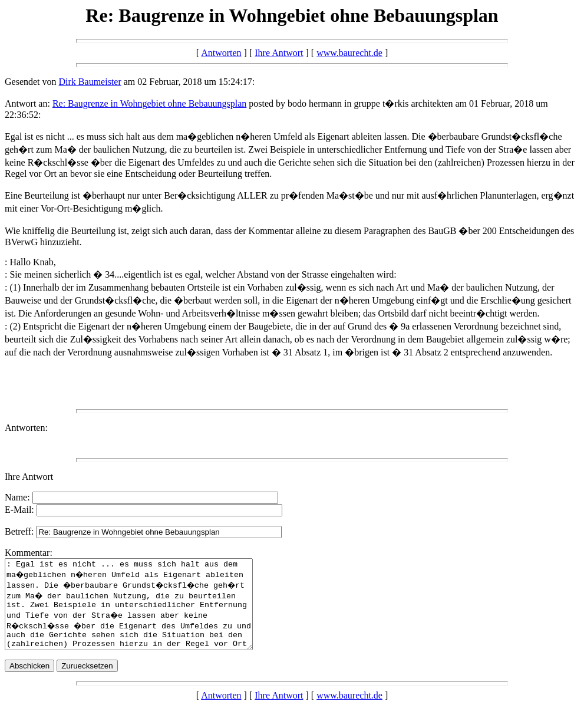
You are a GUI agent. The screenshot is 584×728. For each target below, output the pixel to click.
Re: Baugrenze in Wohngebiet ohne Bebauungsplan (149, 103)
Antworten (221, 53)
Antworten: (26, 428)
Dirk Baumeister (90, 82)
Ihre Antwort (279, 53)
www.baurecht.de (349, 53)
